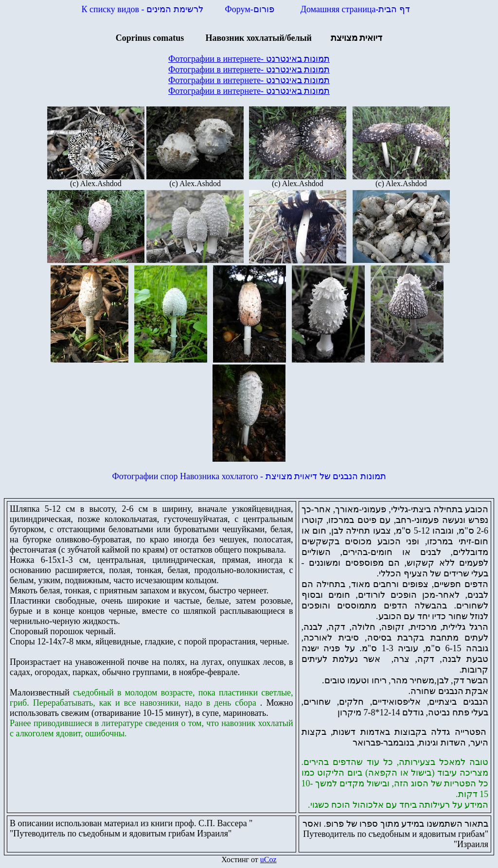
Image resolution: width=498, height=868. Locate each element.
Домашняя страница (355, 9)
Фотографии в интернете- (249, 59)
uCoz (268, 859)
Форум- (251, 9)
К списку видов (142, 9)
